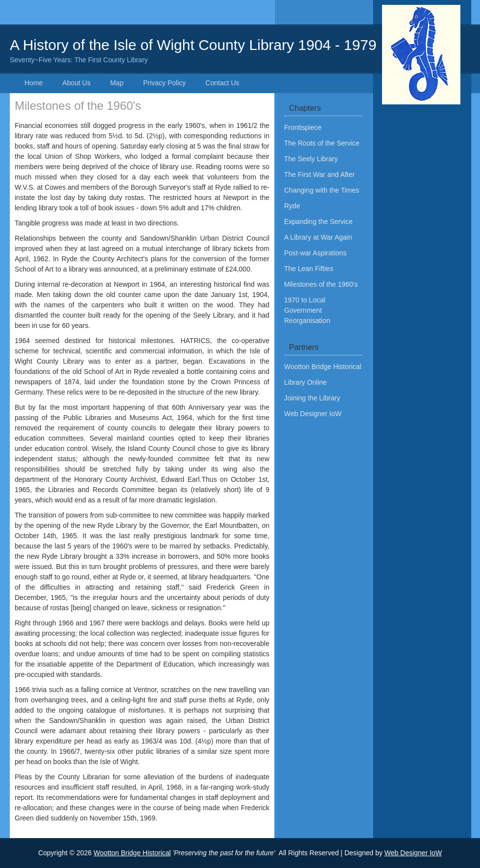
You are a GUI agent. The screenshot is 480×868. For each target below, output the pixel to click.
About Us (76, 83)
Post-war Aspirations (315, 253)
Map (117, 83)
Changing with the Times (322, 190)
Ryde (292, 206)
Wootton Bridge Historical (323, 367)
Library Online (305, 382)
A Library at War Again (318, 237)
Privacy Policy (164, 83)
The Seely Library (311, 159)
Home (34, 83)
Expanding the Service (318, 222)
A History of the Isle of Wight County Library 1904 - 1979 (240, 51)
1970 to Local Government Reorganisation (307, 310)
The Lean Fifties (309, 269)
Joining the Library (312, 398)
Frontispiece (303, 127)
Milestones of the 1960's (321, 284)
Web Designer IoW (313, 414)
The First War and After (319, 174)
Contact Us (222, 83)
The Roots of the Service (322, 143)
